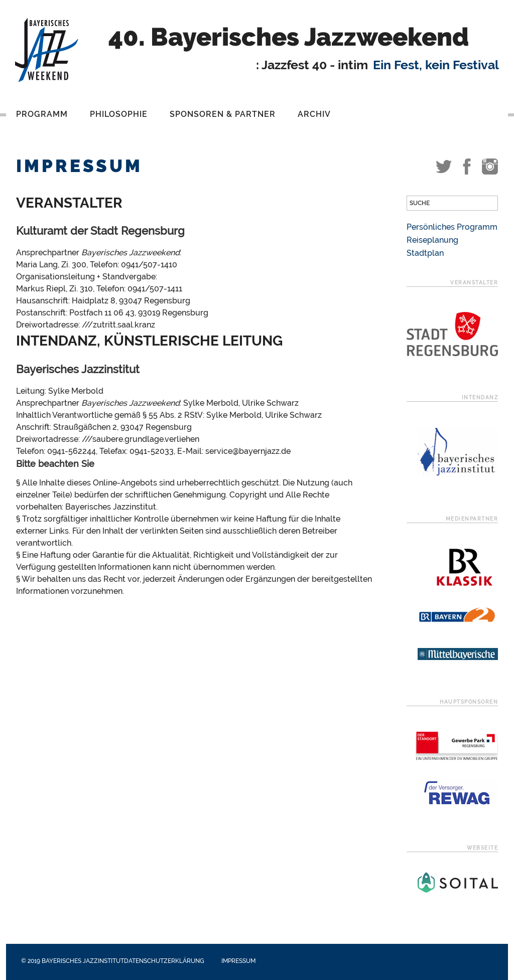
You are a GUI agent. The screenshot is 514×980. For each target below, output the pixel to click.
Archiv (314, 114)
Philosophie (119, 114)
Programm (42, 114)
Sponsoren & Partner (223, 114)
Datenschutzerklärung (164, 961)
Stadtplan (425, 253)
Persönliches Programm (452, 227)
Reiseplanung (432, 240)
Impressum (238, 961)
